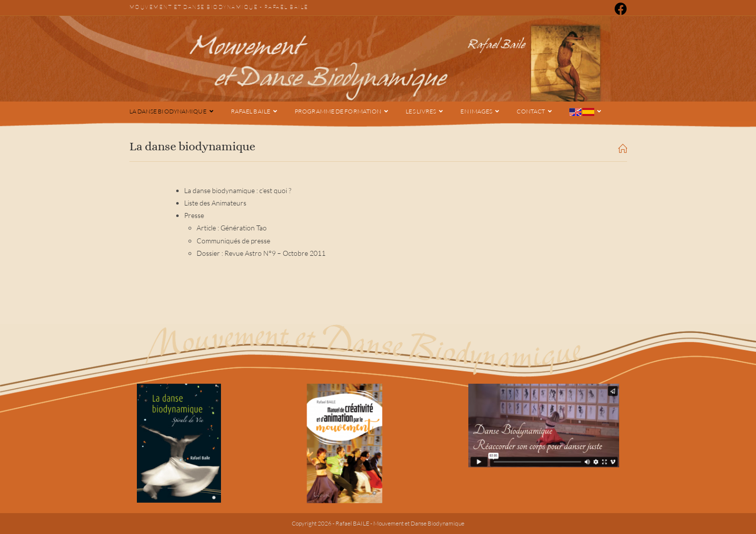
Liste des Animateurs (215, 203)
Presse (194, 215)
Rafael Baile (286, 7)
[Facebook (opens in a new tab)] (619, 9)
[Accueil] (623, 150)
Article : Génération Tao (232, 228)
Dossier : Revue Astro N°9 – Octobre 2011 (261, 253)
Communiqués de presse (233, 241)
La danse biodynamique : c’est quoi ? (238, 190)
